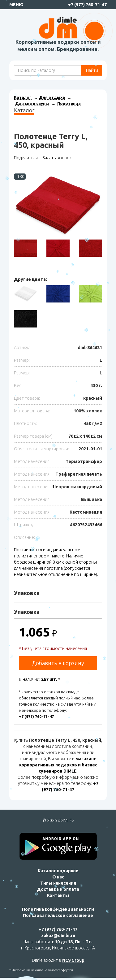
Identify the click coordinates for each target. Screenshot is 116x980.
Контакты (58, 895)
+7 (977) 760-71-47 (87, 5)
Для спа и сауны (32, 103)
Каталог (23, 97)
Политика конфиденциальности (58, 909)
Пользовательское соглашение (58, 915)
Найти (92, 70)
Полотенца (69, 103)
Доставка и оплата (58, 889)
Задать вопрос (57, 158)
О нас (58, 877)
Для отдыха (52, 97)
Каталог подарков (58, 871)
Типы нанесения (58, 883)
